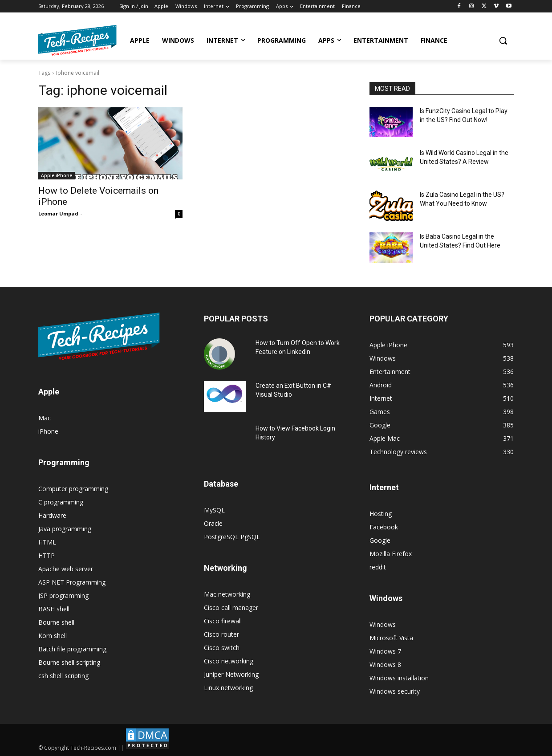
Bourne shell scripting (69, 662)
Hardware (52, 515)
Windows (383, 624)
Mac (45, 418)
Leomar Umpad (58, 213)
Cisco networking (229, 661)
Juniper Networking (231, 674)
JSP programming (63, 595)
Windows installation (399, 678)
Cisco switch (222, 648)
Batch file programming (72, 649)
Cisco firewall (223, 621)
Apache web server (66, 569)
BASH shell (54, 609)
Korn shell (53, 636)
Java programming (65, 529)
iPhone (48, 431)
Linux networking (228, 688)
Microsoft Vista (391, 638)
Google (380, 540)
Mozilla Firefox (391, 554)
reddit (378, 567)
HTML (47, 542)
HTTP (47, 555)
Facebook (384, 527)
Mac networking (227, 594)
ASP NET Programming (72, 582)
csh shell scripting (63, 676)
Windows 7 (385, 651)
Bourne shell (56, 622)
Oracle (213, 523)
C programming (61, 502)
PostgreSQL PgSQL (232, 537)
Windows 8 (385, 665)
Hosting (381, 514)
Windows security (395, 691)
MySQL (214, 510)
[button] (503, 41)
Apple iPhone (57, 175)
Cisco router (221, 634)
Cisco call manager (231, 608)
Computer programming (73, 489)
